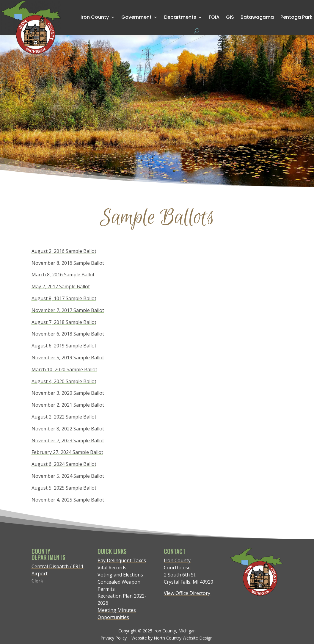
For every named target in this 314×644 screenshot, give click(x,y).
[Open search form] (197, 31)
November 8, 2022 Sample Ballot (68, 429)
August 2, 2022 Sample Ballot (64, 417)
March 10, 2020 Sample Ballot (64, 369)
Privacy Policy (114, 638)
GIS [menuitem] (230, 17)
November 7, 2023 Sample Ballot (68, 441)
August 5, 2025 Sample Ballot (64, 488)
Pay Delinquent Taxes (122, 560)
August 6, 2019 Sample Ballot (64, 346)
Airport (40, 574)
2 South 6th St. (180, 575)
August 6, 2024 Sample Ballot (64, 464)
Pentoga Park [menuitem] (296, 17)
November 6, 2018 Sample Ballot (68, 334)
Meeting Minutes (117, 610)
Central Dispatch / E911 (58, 566)
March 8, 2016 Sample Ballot (63, 275)
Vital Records (112, 568)
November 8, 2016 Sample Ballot (68, 263)
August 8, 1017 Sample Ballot (64, 298)
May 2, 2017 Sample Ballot (61, 286)
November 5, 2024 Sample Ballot (68, 476)
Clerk (37, 581)
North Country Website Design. (184, 638)
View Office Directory (187, 593)
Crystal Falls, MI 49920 (189, 582)
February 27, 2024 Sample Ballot (67, 452)
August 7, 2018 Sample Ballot (64, 322)
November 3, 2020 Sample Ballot (68, 393)
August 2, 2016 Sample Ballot (64, 251)
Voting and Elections (120, 575)
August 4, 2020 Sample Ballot (64, 381)
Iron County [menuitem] (95, 17)
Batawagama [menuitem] (257, 17)
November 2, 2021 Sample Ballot (68, 405)
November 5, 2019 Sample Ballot (68, 358)
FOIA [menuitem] (214, 17)
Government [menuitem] (136, 17)
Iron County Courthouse (177, 564)
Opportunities (113, 617)
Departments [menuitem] (180, 17)
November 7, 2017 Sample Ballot (68, 310)
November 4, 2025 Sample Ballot (68, 500)
